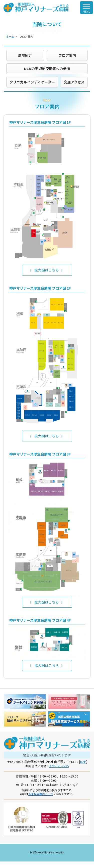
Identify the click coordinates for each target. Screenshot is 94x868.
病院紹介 (25, 55)
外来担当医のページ (41, 794)
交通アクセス (74, 82)
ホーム (10, 36)
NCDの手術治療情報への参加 (47, 69)
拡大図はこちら (46, 270)
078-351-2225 (59, 766)
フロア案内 (67, 55)
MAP (83, 762)
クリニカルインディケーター (32, 82)
